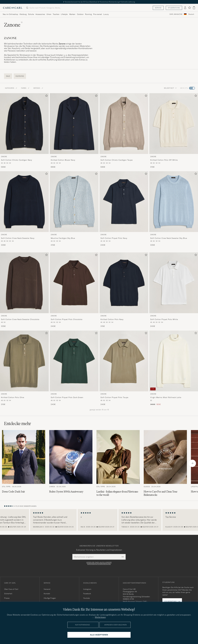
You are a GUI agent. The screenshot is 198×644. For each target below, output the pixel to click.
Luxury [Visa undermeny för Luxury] (106, 14)
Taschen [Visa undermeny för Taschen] (56, 14)
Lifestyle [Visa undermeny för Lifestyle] (64, 14)
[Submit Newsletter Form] (122, 557)
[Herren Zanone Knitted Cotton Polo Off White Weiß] (174, 124)
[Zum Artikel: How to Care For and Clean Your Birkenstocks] (165, 463)
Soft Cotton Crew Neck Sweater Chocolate (20, 319)
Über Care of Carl (11, 589)
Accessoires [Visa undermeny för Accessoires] (40, 14)
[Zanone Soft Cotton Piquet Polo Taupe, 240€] (124, 368)
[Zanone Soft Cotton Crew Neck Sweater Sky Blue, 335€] (174, 209)
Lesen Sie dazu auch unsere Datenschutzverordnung (99, 563)
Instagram (87, 589)
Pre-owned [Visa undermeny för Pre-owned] (97, 14)
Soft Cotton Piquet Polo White (164, 319)
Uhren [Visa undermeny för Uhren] (49, 14)
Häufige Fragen (50, 598)
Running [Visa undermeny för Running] (88, 14)
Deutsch (191, 14)
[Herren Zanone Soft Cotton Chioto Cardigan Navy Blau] (24, 124)
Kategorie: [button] (11, 88)
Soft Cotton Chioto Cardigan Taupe (117, 160)
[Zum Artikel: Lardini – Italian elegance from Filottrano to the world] (118, 463)
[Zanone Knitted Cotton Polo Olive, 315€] (24, 368)
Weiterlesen (100, 617)
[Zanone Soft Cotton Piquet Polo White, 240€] (174, 290)
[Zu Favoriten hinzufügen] (46, 96)
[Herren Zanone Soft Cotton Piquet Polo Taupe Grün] (124, 361)
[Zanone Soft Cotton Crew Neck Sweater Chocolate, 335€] (24, 290)
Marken (72, 14)
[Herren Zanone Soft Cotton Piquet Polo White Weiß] (174, 283)
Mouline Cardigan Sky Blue (63, 238)
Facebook (87, 594)
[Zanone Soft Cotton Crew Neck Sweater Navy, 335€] (24, 209)
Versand (47, 589)
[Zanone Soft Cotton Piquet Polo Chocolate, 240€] (74, 290)
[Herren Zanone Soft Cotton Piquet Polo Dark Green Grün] (74, 361)
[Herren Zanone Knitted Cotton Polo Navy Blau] (124, 283)
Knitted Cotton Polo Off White (164, 160)
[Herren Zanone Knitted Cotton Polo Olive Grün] (24, 361)
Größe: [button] (38, 88)
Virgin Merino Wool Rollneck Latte (166, 397)
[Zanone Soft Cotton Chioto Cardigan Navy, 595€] (24, 131)
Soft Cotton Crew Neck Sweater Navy (18, 238)
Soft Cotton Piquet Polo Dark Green (67, 397)
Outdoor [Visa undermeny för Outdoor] (80, 14)
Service (158, 8)
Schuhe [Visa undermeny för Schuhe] (31, 14)
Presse (7, 598)
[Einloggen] (185, 8)
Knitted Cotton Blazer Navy (63, 160)
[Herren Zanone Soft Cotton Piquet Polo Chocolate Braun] (74, 283)
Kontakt (47, 594)
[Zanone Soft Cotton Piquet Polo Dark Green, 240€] (74, 368)
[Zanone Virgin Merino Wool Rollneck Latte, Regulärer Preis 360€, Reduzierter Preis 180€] (174, 368)
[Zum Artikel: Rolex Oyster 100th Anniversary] (71, 463)
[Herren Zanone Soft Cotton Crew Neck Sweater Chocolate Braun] (24, 283)
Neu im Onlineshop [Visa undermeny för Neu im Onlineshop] (10, 14)
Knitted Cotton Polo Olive (13, 397)
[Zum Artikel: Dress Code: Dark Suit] (24, 463)
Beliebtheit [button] (170, 88)
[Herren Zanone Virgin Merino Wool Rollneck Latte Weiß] (174, 361)
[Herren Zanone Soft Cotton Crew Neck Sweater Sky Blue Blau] (174, 202)
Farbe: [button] (25, 88)
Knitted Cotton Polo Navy (112, 319)
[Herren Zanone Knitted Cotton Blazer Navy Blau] (74, 124)
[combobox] (191, 14)
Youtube (86, 598)
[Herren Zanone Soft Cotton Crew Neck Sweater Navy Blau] (24, 202)
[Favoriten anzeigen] (189, 8)
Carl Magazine (176, 14)
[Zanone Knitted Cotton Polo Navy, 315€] (124, 290)
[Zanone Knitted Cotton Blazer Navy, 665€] (74, 131)
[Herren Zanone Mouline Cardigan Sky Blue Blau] (74, 202)
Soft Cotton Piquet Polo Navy (114, 238)
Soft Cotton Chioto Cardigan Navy (16, 160)
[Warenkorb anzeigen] (194, 8)
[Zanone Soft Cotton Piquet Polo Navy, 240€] (124, 209)
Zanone (4, 156)
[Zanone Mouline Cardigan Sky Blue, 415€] (74, 209)
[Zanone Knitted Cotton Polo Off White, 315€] (174, 131)
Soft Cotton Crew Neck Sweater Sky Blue (169, 238)
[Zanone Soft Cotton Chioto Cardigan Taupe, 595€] (124, 131)
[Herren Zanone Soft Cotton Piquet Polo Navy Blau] (124, 202)
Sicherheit (8, 594)
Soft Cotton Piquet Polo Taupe (114, 397)
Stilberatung (174, 8)
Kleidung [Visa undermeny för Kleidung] (23, 14)
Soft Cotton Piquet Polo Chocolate (67, 319)
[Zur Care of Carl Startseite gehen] (13, 8)
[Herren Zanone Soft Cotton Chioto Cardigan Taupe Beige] (124, 124)
